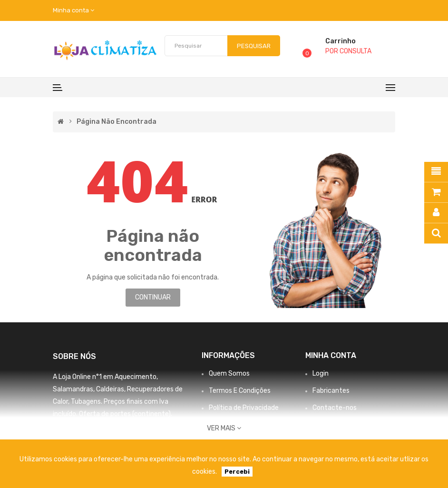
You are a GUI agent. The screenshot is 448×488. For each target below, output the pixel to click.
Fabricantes (331, 391)
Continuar (153, 297)
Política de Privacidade (244, 408)
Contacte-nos (335, 408)
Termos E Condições (240, 391)
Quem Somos (229, 373)
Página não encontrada (117, 122)
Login (321, 373)
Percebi (237, 472)
